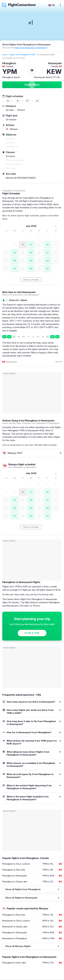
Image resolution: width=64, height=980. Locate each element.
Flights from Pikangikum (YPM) (22, 55)
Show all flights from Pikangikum (23, 889)
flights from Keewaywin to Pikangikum (31, 48)
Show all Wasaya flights (18, 946)
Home (5, 55)
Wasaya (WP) (12, 453)
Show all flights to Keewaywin (21, 898)
